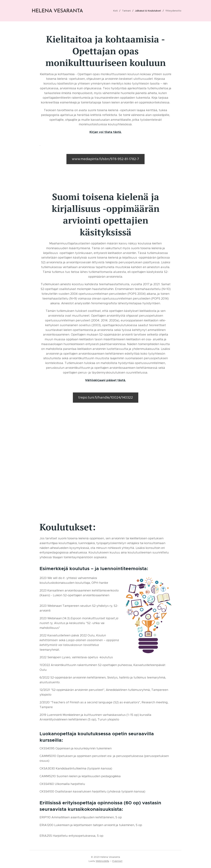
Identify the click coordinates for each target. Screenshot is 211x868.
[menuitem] (117, 11)
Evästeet (117, 861)
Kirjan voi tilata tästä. (106, 132)
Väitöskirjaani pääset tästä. (105, 380)
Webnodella (102, 861)
